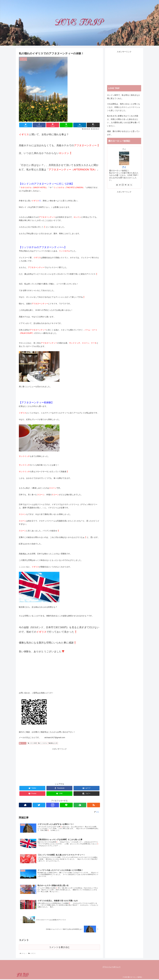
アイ (124, 167)
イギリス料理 (32, 743)
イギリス (23, 743)
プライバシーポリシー (111, 968)
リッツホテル (43, 743)
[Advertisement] (59, 765)
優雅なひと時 (53, 743)
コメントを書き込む (59, 948)
